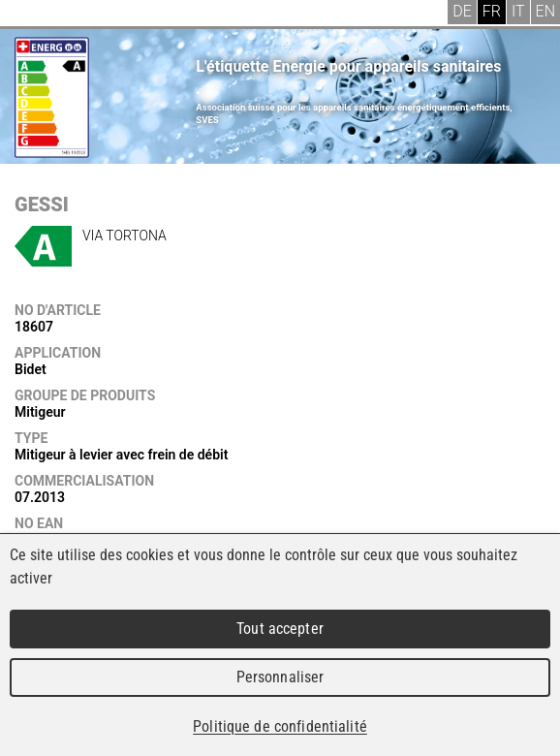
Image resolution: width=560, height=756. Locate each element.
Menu (29, 15)
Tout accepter (280, 629)
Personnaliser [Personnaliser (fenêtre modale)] (280, 677)
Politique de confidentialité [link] (280, 726)
